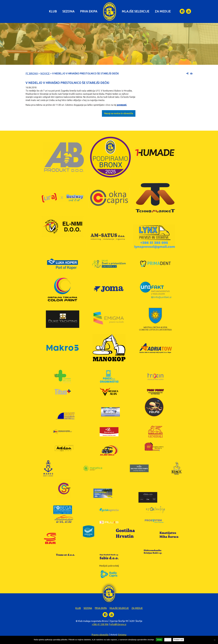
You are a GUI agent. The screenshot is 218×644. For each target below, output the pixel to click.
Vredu (159, 640)
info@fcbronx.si (118, 624)
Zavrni (168, 640)
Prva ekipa (89, 11)
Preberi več (179, 640)
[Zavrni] (215, 640)
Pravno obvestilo (100, 635)
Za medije (163, 11)
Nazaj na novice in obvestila (119, 113)
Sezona (68, 11)
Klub (53, 11)
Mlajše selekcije (136, 11)
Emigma (122, 635)
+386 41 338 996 (100, 624)
